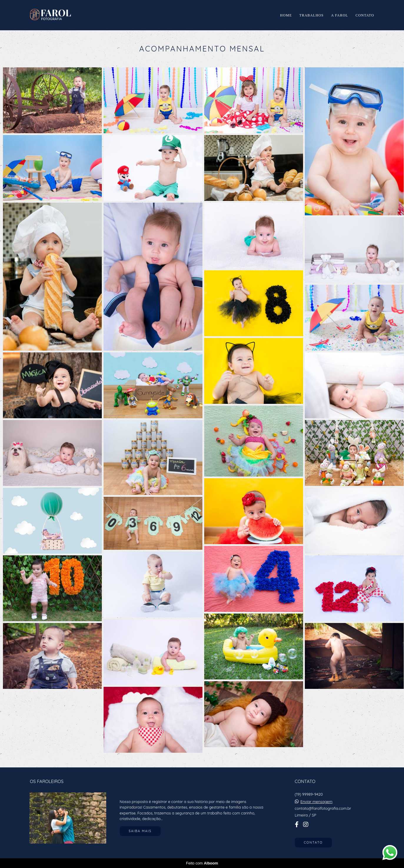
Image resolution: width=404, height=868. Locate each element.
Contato (313, 842)
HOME (286, 15)
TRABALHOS (311, 15)
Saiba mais (140, 831)
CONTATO (365, 15)
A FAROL (340, 15)
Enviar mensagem (316, 802)
